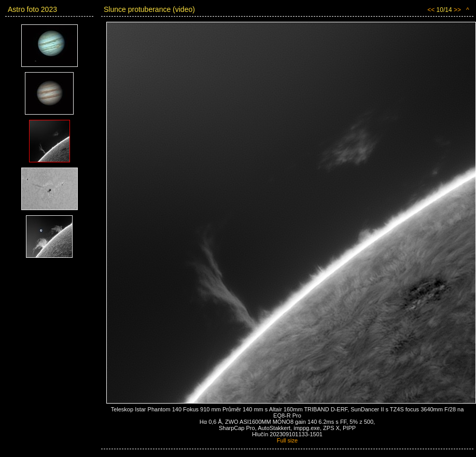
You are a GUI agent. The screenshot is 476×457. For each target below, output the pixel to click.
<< (431, 10)
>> (457, 10)
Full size (287, 440)
